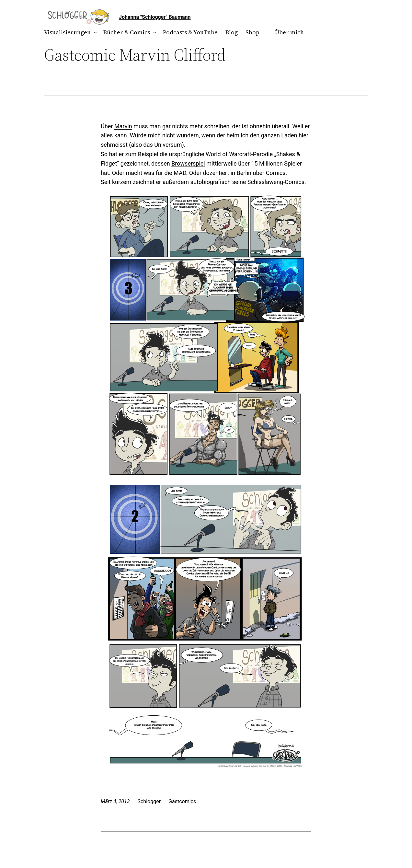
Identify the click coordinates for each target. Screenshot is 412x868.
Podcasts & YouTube (190, 32)
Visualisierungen (67, 32)
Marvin (123, 126)
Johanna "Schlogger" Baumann (155, 17)
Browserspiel (188, 163)
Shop (252, 32)
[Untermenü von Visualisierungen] (94, 33)
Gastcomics (182, 801)
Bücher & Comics (127, 32)
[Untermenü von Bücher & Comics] (153, 33)
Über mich (289, 32)
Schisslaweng (265, 182)
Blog (232, 32)
